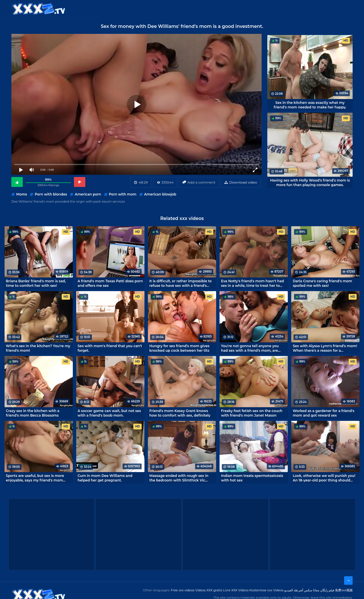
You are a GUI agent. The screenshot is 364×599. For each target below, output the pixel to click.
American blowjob (160, 194)
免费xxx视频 (344, 590)
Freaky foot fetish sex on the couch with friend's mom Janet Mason (252, 413)
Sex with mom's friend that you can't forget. (110, 348)
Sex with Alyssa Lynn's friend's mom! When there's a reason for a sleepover (325, 348)
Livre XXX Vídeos (236, 590)
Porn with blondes (51, 194)
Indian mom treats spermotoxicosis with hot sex (252, 478)
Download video (243, 182)
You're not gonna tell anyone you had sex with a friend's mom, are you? (250, 348)
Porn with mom (123, 194)
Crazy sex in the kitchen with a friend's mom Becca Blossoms (33, 413)
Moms (22, 194)
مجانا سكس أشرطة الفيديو (302, 590)
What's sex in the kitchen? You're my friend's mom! (38, 348)
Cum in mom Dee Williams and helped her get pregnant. (105, 478)
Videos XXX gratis (209, 590)
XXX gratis (211, 8)
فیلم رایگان (327, 590)
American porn (88, 194)
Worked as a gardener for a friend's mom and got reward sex (323, 413)
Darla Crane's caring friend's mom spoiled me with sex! (322, 283)
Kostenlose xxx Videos (266, 590)
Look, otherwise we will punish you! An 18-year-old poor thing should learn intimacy (324, 478)
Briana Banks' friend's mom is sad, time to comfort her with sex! (36, 283)
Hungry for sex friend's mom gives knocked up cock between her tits (179, 348)
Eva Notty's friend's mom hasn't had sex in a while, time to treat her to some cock (252, 283)
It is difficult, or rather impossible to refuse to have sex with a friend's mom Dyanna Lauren (180, 283)
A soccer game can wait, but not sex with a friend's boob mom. (109, 413)
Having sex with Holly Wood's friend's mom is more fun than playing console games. (310, 182)
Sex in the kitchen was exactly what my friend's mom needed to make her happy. (310, 105)
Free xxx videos (183, 590)
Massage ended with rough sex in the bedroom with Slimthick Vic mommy (179, 478)
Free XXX (183, 8)
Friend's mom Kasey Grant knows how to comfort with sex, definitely (180, 413)
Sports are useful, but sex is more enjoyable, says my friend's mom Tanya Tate (35, 478)
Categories (121, 8)
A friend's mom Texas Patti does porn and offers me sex (110, 283)
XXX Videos (154, 8)
